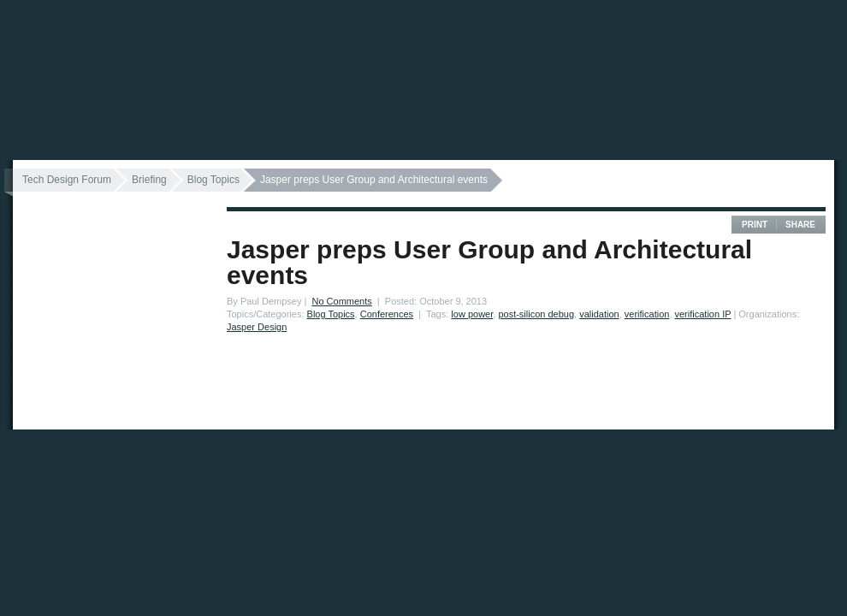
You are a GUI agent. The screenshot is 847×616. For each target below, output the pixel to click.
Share (800, 225)
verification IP (703, 314)
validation (599, 314)
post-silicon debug (536, 314)
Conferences (387, 314)
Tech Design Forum (67, 180)
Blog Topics (213, 180)
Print (755, 225)
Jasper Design (257, 327)
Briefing (149, 180)
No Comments (341, 301)
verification (647, 314)
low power (472, 314)
